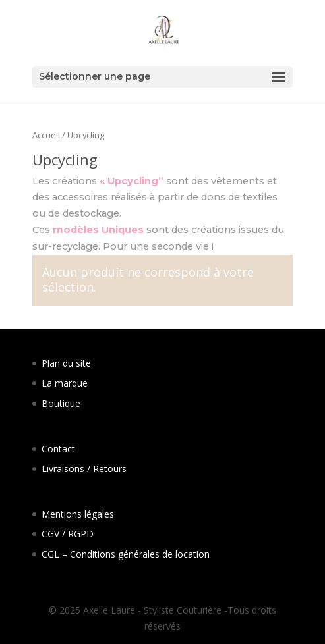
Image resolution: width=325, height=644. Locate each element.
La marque (65, 383)
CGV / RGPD (68, 534)
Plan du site (66, 363)
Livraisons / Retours (84, 469)
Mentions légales (78, 514)
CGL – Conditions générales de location (126, 554)
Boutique (61, 403)
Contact (58, 449)
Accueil (46, 135)
